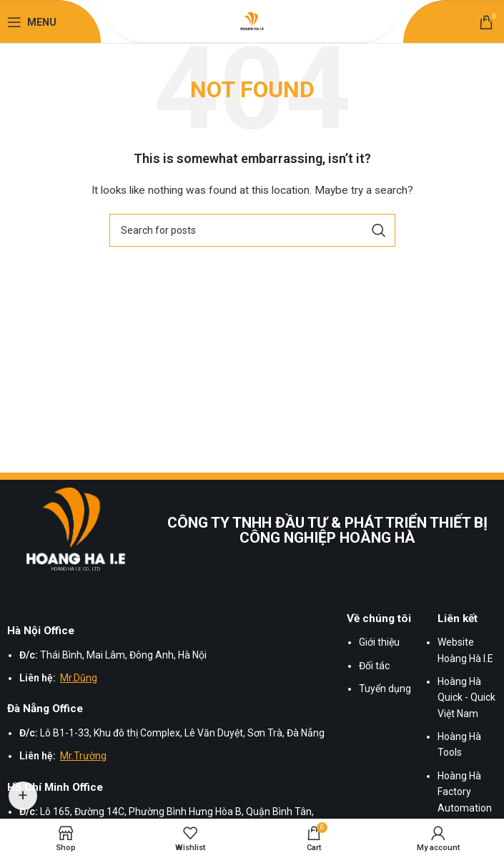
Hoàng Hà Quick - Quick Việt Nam (466, 697)
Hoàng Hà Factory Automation (465, 792)
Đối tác (374, 666)
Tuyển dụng (385, 689)
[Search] (252, 230)
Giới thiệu (379, 642)
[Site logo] (252, 21)
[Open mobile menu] (32, 22)
